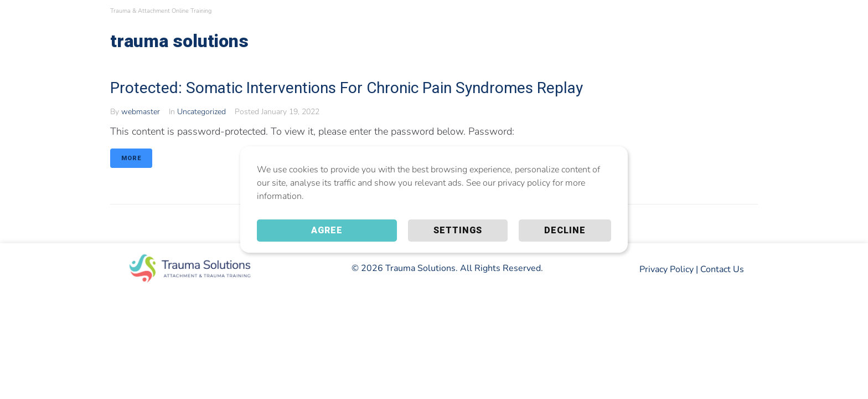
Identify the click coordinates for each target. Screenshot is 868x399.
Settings (458, 230)
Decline (565, 230)
